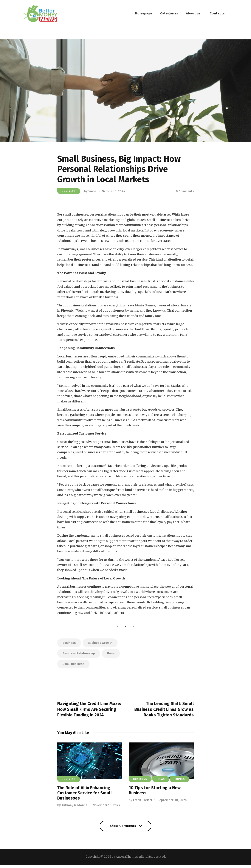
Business (69, 193)
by (90, 193)
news (111, 655)
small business (73, 665)
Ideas (161, 782)
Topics (180, 782)
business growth (100, 644)
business (69, 644)
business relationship (79, 655)
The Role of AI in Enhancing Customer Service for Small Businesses (84, 796)
